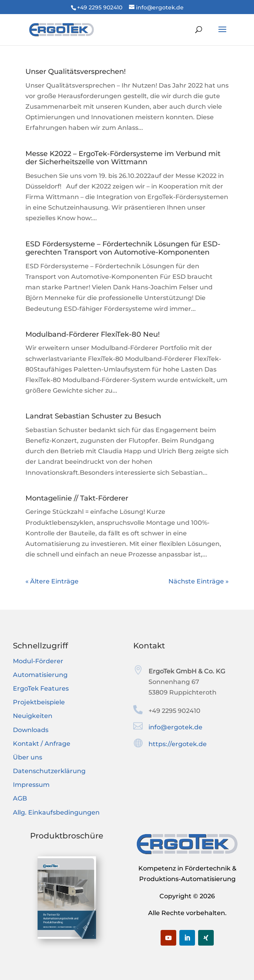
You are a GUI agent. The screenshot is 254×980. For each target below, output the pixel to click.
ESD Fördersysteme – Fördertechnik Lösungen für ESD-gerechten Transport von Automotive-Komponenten (123, 248)
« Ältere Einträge (52, 581)
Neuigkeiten (33, 716)
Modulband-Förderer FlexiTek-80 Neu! (93, 334)
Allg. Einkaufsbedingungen (56, 812)
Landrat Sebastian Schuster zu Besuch (93, 416)
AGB (20, 798)
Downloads (31, 730)
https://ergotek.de (178, 744)
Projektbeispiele (39, 702)
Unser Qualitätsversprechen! (76, 72)
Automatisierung (40, 675)
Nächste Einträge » (199, 581)
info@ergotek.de (175, 727)
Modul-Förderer (38, 661)
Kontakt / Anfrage (42, 744)
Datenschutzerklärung (49, 771)
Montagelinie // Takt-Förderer (77, 498)
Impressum (31, 785)
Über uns (28, 757)
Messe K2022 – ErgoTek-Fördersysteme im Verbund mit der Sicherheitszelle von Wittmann (123, 158)
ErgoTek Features (41, 688)
